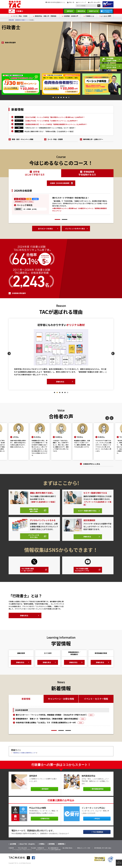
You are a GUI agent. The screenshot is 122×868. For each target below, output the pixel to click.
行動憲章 (11, 852)
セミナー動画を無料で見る (87, 511)
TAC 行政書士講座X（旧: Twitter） (29, 572)
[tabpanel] (21, 84)
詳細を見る (60, 379)
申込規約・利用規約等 (37, 852)
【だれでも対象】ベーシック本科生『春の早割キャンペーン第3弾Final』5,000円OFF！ (55, 117)
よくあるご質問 (106, 16)
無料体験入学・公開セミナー (93, 139)
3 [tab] (58, 97)
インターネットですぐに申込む (107, 11)
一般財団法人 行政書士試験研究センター (24, 757)
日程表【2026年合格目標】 (60, 183)
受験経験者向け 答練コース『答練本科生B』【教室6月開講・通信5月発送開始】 (51, 722)
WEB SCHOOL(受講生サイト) (56, 2)
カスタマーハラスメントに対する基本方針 (48, 853)
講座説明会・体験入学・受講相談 (46, 16)
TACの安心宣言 (22, 852)
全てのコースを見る (45, 229)
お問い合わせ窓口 (95, 2)
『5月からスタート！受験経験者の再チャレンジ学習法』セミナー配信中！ (50, 128)
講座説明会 (81, 11)
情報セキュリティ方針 (84, 852)
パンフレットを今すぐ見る (109, 66)
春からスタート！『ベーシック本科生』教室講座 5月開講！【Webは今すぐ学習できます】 (55, 718)
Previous (2, 84)
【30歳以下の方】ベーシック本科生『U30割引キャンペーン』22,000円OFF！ (51, 121)
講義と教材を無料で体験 (33, 510)
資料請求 (70, 11)
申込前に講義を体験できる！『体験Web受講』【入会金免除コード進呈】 (49, 131)
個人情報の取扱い (68, 852)
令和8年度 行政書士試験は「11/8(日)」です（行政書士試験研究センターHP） (50, 726)
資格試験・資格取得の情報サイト (18, 20)
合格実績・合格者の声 (71, 16)
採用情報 (52, 848)
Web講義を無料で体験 (109, 58)
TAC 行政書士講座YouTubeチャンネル (83, 572)
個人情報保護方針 (53, 852)
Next (120, 84)
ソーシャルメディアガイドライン (22, 853)
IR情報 (42, 848)
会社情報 (13, 848)
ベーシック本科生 (25, 205)
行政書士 (20, 11)
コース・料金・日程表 (20, 16)
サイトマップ (82, 2)
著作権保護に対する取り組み (103, 852)
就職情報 (61, 848)
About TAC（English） (28, 848)
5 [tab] (64, 97)
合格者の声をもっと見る (92, 464)
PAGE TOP (119, 863)
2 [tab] (56, 97)
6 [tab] (66, 97)
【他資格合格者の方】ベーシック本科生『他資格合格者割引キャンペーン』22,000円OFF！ (56, 124)
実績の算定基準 (10, 67)
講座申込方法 (94, 11)
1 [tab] (53, 97)
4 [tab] (61, 97)
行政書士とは (90, 16)
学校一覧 (72, 2)
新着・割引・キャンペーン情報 (23, 139)
